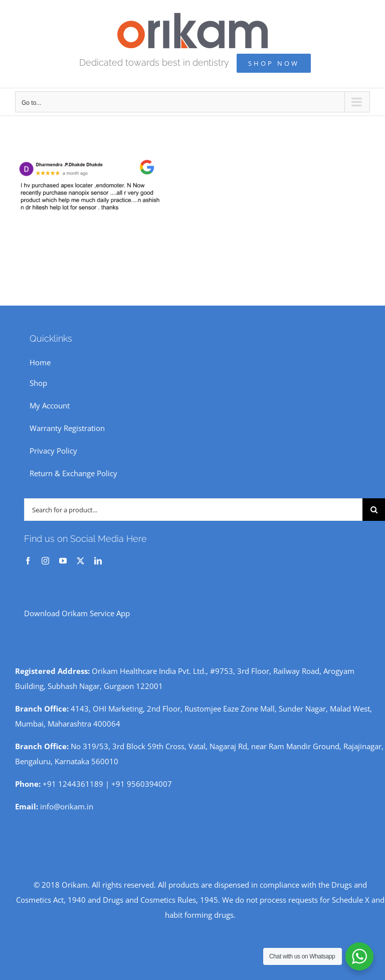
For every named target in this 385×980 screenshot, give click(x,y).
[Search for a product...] (193, 510)
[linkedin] (98, 561)
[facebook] (28, 561)
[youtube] (63, 561)
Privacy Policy (53, 451)
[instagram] (45, 561)
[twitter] (80, 561)
